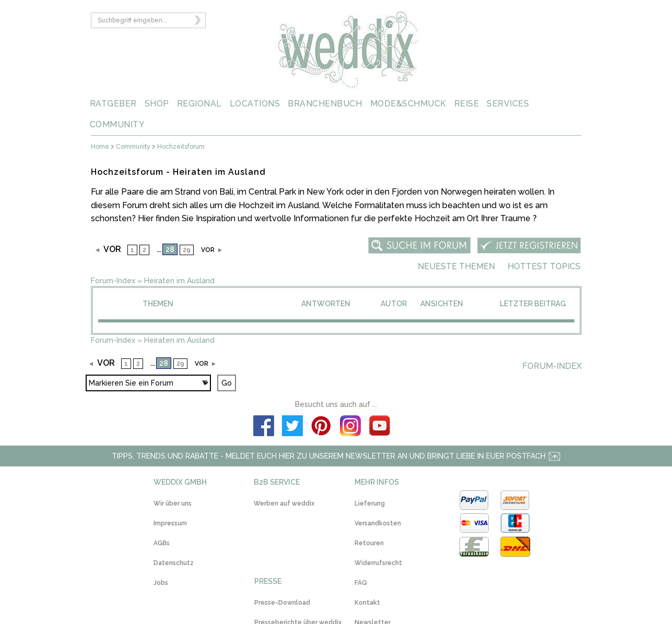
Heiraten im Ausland (179, 281)
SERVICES (508, 104)
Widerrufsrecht (378, 563)
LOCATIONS (255, 104)
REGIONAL (199, 104)
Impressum (170, 523)
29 (187, 250)
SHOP (157, 104)
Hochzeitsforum (181, 147)
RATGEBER (113, 104)
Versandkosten (378, 523)
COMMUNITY (117, 124)
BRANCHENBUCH (325, 104)
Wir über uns (173, 503)
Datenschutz (174, 563)
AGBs (162, 543)
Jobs (161, 583)
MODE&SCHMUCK (408, 104)
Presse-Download (282, 603)
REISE (467, 104)
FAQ (361, 583)
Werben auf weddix (284, 503)
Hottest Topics (544, 266)
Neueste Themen (456, 266)
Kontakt (367, 603)
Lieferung (370, 503)
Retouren (369, 543)
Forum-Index (113, 281)
